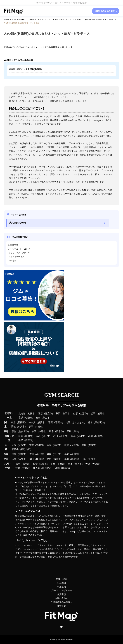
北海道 (22, 414)
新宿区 (21, 423)
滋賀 (67, 445)
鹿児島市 (47, 468)
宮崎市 (26, 468)
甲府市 (99, 436)
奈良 (84, 445)
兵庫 (49, 445)
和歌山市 (26, 449)
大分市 (96, 464)
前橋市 (39, 427)
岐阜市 (59, 431)
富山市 (46, 436)
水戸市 (21, 427)
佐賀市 (43, 464)
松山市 (57, 454)
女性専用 (12, 261)
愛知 (14, 431)
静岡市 (42, 431)
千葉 (51, 423)
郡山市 (46, 418)
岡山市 (40, 459)
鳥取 (67, 459)
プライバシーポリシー (61, 590)
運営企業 (61, 606)
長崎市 (61, 464)
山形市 (83, 414)
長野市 (29, 440)
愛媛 (49, 454)
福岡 (18, 464)
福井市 (81, 436)
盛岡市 (101, 414)
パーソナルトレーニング (19, 249)
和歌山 (15, 449)
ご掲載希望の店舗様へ (61, 602)
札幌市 (31, 414)
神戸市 (57, 445)
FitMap (54, 639)
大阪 (14, 445)
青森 (41, 414)
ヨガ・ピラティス (16, 257)
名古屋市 (23, 431)
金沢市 (64, 436)
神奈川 (32, 423)
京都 (32, 445)
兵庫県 (12, 69)
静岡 (34, 431)
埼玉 (68, 423)
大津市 (74, 445)
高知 (67, 454)
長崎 (53, 464)
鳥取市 (75, 459)
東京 (13, 423)
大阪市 (22, 445)
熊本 (70, 464)
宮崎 (18, 468)
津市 (76, 431)
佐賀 (35, 464)
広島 (14, 459)
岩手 (93, 414)
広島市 (22, 459)
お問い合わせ (61, 598)
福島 (38, 418)
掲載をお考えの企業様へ (106, 11)
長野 (21, 440)
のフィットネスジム (39, 19)
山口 (84, 459)
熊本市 (78, 464)
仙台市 (29, 418)
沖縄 (57, 468)
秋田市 (66, 414)
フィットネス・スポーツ (19, 253)
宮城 (21, 418)
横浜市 (41, 423)
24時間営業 (13, 245)
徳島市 (22, 454)
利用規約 (61, 587)
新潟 (21, 436)
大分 (88, 464)
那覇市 (66, 468)
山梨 (91, 436)
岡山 (32, 459)
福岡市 (26, 464)
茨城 (13, 427)
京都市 (40, 445)
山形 (75, 414)
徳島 (14, 454)
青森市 (49, 414)
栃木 (90, 423)
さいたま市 (78, 423)
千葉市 (59, 423)
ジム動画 (61, 583)
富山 (38, 436)
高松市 (40, 454)
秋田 (58, 414)
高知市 (75, 454)
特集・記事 (61, 579)
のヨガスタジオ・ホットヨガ (67, 19)
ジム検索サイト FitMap (15, 19)
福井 (73, 436)
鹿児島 (36, 468)
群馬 (31, 427)
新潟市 (29, 436)
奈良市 (92, 445)
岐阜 (51, 431)
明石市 (20, 69)
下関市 (92, 459)
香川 (32, 454)
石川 (56, 436)
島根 (49, 459)
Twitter (61, 627)
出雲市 (57, 459)
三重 (69, 431)
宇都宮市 (100, 423)
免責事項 (61, 594)
